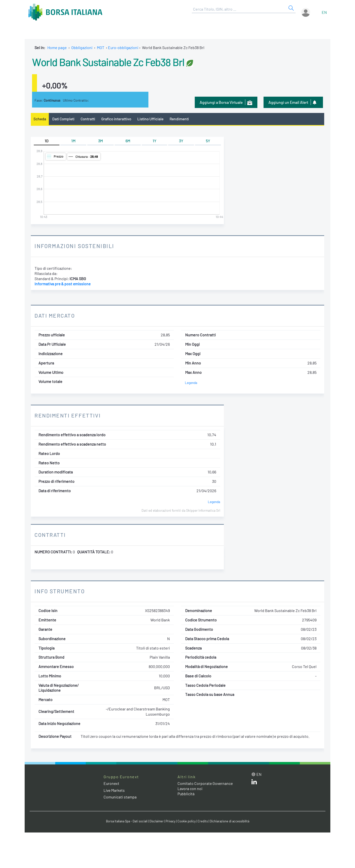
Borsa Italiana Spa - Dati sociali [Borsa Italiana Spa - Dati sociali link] (126, 821)
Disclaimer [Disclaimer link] (157, 821)
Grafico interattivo (117, 119)
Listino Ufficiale (152, 119)
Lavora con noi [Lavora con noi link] (190, 789)
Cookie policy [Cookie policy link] (187, 821)
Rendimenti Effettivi (69, 416)
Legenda (191, 383)
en (324, 12)
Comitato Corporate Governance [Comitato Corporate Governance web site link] (206, 784)
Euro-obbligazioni (123, 47)
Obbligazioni (82, 47)
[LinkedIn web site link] (254, 783)
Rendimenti (182, 119)
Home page (57, 47)
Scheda (40, 119)
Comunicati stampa (120, 797)
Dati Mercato (55, 316)
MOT (101, 47)
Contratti (89, 119)
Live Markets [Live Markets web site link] (115, 790)
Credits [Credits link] (204, 821)
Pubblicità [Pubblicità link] (186, 794)
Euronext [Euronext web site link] (112, 784)
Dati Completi (64, 119)
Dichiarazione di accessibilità (231, 821)
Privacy (171, 821)
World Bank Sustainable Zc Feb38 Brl (112, 62)
